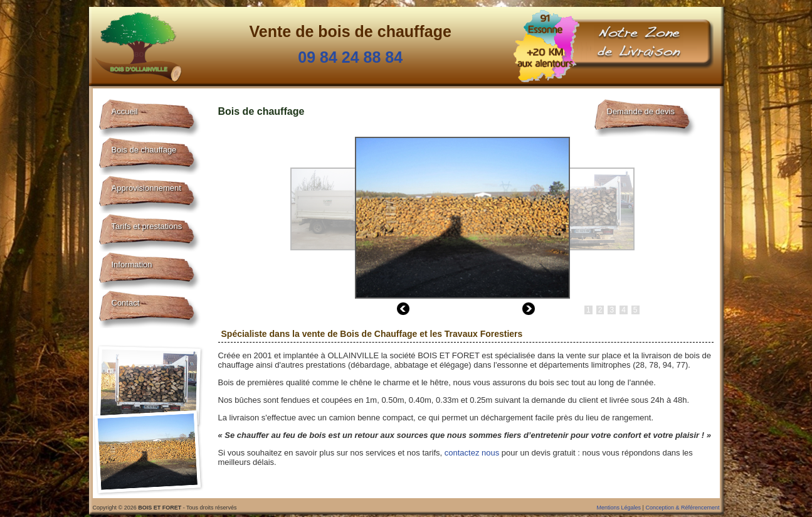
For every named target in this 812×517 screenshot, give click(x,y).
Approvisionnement (146, 188)
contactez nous (472, 453)
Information (132, 264)
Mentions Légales (619, 508)
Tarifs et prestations (147, 226)
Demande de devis (641, 111)
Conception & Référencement (682, 508)
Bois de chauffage (144, 150)
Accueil (125, 111)
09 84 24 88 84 (350, 57)
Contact (126, 303)
